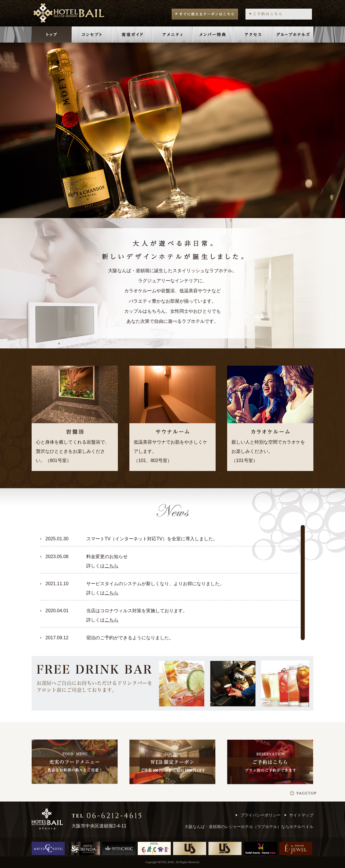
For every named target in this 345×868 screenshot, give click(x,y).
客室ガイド (132, 35)
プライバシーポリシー (260, 815)
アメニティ (172, 35)
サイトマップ (301, 815)
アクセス (253, 35)
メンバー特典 (213, 35)
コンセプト (92, 35)
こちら (112, 566)
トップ (52, 35)
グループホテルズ (293, 35)
